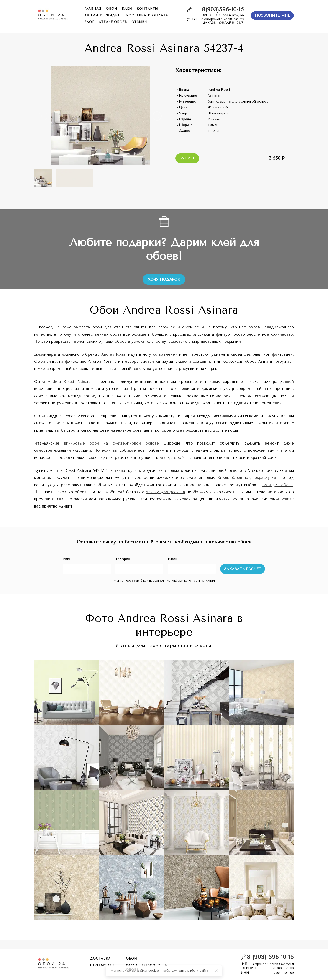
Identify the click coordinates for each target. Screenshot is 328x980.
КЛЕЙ (127, 9)
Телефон (123, 559)
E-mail (172, 559)
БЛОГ (89, 22)
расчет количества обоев (147, 968)
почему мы (102, 965)
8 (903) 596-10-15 (270, 957)
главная (93, 9)
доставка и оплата (147, 15)
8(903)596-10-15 (223, 9)
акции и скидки (103, 15)
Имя (67, 559)
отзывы (140, 22)
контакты (147, 9)
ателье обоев (113, 22)
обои (112, 9)
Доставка (100, 959)
